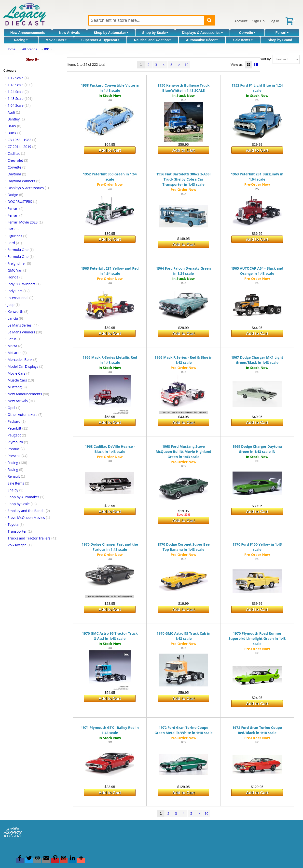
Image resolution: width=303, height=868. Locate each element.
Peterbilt (14, 428)
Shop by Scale (155, 33)
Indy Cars (15, 291)
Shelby (13, 490)
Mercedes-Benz (20, 360)
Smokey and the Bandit (26, 511)
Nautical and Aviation (153, 40)
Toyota (13, 524)
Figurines (15, 236)
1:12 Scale (16, 78)
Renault (14, 476)
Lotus (12, 339)
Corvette (247, 33)
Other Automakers (22, 414)
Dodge (13, 195)
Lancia (13, 318)
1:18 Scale (16, 85)
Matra (12, 346)
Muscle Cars (17, 380)
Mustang (15, 387)
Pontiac (14, 449)
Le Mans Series (20, 325)
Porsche (14, 456)
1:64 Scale (16, 105)
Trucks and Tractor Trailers (29, 538)
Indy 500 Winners (21, 284)
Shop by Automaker (111, 33)
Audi (11, 112)
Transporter (17, 531)
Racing (21, 40)
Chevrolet (15, 160)
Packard (14, 421)
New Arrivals (69, 33)
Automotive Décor (202, 40)
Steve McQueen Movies (26, 518)
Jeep (11, 305)
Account (241, 21)
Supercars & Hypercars (100, 40)
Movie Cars (56, 40)
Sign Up (259, 21)
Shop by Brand (280, 40)
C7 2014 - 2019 (19, 147)
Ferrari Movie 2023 (23, 222)
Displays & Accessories (202, 33)
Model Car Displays (23, 366)
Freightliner (17, 263)
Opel (11, 408)
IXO (47, 49)
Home (11, 49)
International (18, 298)
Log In (274, 21)
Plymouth (15, 442)
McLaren (15, 353)
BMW (12, 126)
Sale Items (243, 40)
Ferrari (282, 33)
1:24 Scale (16, 92)
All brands (30, 49)
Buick (12, 133)
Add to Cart (110, 150)
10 (187, 65)
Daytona (14, 174)
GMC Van (15, 270)
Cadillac (14, 153)
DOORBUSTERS (20, 202)
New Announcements (28, 33)
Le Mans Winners (21, 332)
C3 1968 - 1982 (19, 140)
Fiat (11, 229)
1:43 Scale (16, 99)
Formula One (18, 250)
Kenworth (15, 311)
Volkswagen (17, 545)
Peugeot (14, 435)
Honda (13, 277)
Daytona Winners (21, 181)
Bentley (14, 119)
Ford (11, 243)
